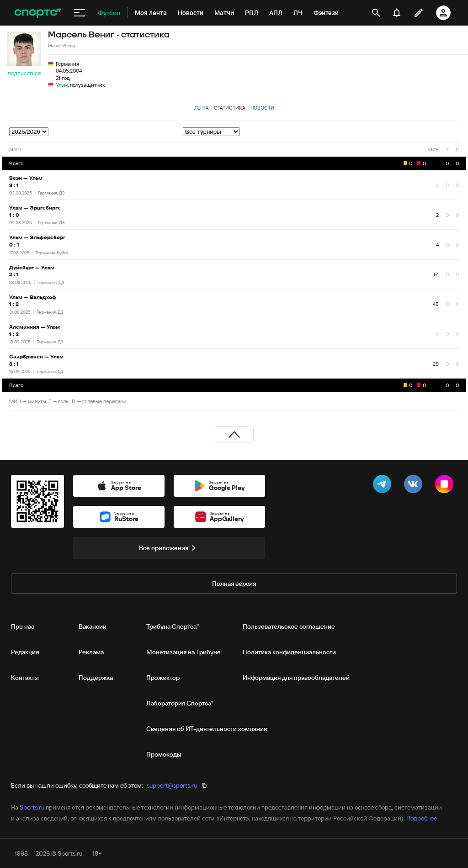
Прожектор (163, 678)
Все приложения (169, 548)
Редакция (25, 652)
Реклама (91, 652)
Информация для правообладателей (296, 678)
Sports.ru (32, 807)
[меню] (80, 13)
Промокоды (164, 754)
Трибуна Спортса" (173, 626)
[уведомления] (397, 13)
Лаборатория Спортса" (180, 703)
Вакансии (93, 626)
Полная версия (234, 584)
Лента (202, 108)
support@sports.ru (172, 785)
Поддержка (96, 678)
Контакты (25, 678)
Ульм (62, 85)
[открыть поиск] (376, 13)
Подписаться (24, 74)
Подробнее (422, 818)
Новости (262, 108)
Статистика (230, 108)
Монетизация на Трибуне (183, 652)
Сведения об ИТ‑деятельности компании (207, 729)
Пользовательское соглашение (289, 626)
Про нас (23, 626)
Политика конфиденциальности (289, 652)
